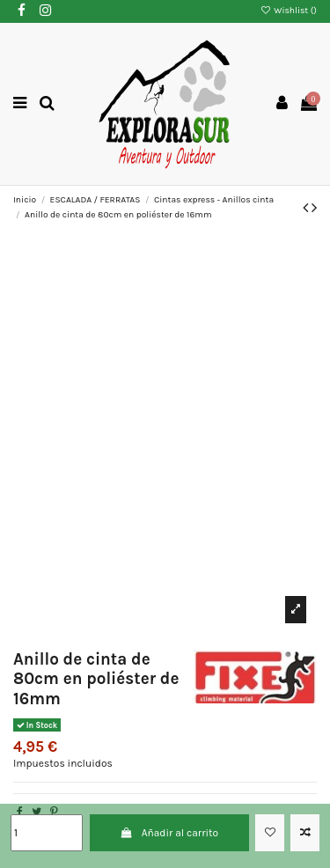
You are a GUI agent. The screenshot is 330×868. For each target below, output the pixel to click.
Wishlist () (289, 11)
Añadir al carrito (169, 833)
